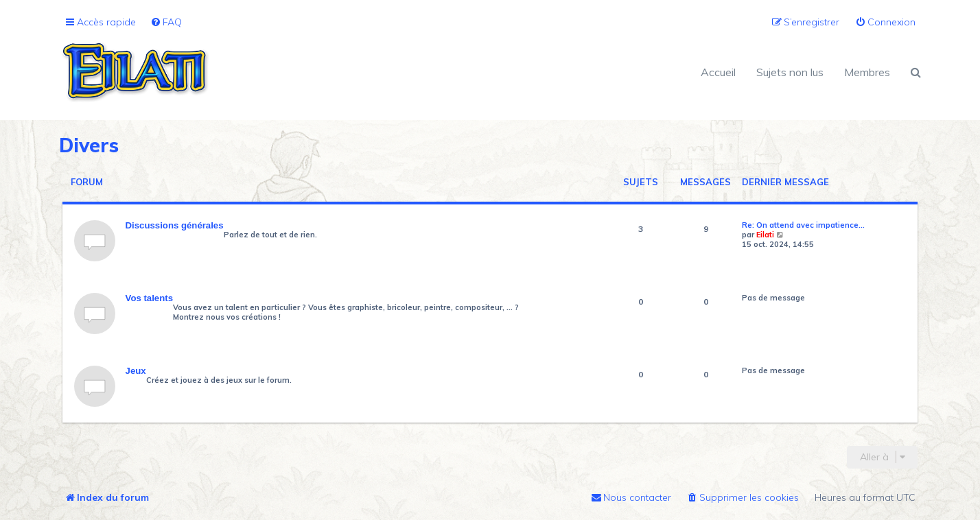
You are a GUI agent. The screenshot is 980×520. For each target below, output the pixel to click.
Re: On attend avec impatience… (803, 225)
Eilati (765, 235)
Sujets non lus (790, 72)
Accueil (718, 72)
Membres (867, 72)
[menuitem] (166, 22)
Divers (89, 145)
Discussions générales (175, 225)
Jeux (136, 371)
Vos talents (149, 298)
